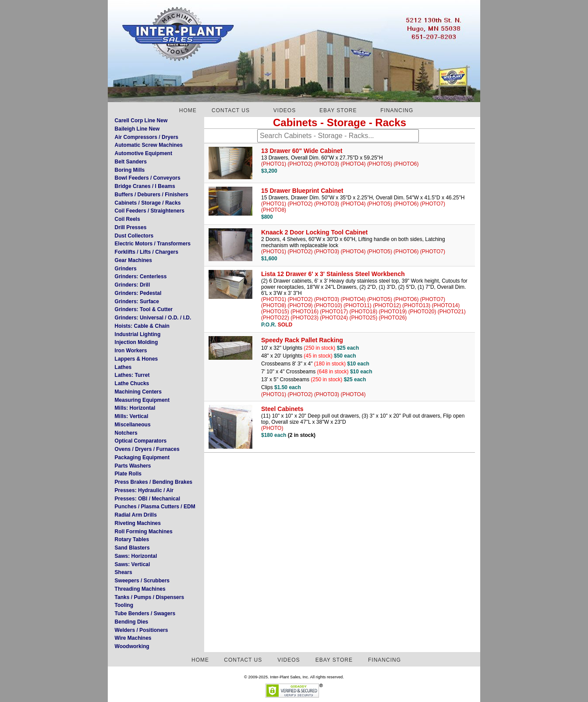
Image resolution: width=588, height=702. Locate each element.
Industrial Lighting (138, 334)
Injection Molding (136, 342)
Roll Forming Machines (144, 532)
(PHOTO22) (275, 318)
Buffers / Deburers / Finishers (152, 195)
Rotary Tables (132, 539)
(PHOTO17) (334, 312)
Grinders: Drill (133, 285)
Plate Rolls (128, 474)
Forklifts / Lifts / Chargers (147, 252)
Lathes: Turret (132, 375)
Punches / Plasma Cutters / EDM (155, 507)
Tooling (124, 605)
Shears (124, 572)
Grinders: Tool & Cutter (144, 309)
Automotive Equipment (143, 153)
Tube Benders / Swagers (145, 613)
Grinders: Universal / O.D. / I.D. (153, 318)
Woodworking (132, 646)
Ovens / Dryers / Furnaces (147, 449)
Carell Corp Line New (141, 121)
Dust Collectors (134, 236)
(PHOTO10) (328, 305)
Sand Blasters (132, 548)
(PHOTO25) (363, 318)
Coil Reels (128, 219)
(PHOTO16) (305, 312)
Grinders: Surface (137, 301)
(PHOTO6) (406, 164)
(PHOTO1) (274, 164)
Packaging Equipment (142, 457)
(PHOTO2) (300, 164)
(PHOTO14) (446, 305)
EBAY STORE (338, 110)
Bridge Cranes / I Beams (145, 186)
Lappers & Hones (136, 359)
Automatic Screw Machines (149, 145)
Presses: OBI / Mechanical (147, 499)
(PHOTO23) (305, 318)
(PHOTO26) (393, 318)
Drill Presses (131, 227)
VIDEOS (285, 110)
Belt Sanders (131, 162)
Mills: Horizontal (135, 408)
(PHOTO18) (363, 312)
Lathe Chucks (132, 383)
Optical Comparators (141, 441)
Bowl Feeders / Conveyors (148, 178)
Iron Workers (131, 351)
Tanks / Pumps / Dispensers (150, 597)
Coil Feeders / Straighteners (150, 211)
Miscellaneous (133, 425)
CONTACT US (231, 110)
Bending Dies (132, 622)
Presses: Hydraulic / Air (144, 490)
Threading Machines (140, 589)
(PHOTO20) (422, 312)
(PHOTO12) (387, 305)
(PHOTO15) (275, 312)
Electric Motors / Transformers (153, 244)
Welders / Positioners (142, 630)
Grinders (126, 269)
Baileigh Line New (137, 129)
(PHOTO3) (327, 164)
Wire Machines (133, 638)
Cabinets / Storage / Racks (148, 203)
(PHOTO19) (393, 312)
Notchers (126, 433)
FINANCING (397, 110)
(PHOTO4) (353, 164)
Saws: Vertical (133, 564)
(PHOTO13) (416, 305)
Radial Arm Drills (136, 515)
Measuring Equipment (142, 400)
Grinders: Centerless (141, 277)
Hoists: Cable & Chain (142, 326)
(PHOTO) (272, 428)
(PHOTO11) (358, 305)
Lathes (123, 367)
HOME (188, 110)
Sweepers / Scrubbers (142, 581)
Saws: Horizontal (136, 556)
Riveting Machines (138, 523)
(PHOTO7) (433, 204)
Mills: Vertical (132, 416)
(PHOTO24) (334, 318)
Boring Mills (130, 170)
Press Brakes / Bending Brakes (154, 482)
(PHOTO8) (274, 210)
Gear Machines (133, 260)
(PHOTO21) (452, 312)
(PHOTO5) (380, 164)
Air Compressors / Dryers (147, 137)
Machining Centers (138, 392)
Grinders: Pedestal (138, 293)
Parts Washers (133, 466)
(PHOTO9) (300, 305)
